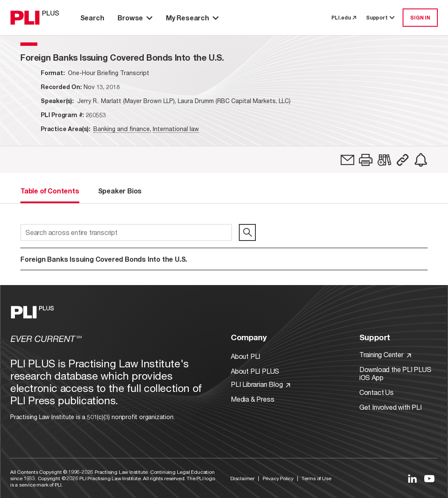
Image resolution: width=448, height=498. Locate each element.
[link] (347, 160)
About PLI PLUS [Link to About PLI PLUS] (255, 371)
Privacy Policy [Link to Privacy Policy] (278, 478)
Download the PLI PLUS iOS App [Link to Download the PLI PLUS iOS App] (395, 373)
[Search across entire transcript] (126, 232)
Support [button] (381, 18)
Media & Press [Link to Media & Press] (252, 399)
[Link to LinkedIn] (412, 478)
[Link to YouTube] (429, 478)
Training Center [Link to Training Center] (385, 354)
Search (92, 18)
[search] (247, 232)
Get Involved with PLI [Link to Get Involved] (391, 407)
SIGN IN (420, 18)
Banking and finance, (122, 129)
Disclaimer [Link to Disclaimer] (242, 478)
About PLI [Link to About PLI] (245, 356)
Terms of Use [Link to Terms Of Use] (316, 478)
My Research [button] (192, 18)
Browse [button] (135, 18)
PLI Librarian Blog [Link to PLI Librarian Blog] (260, 384)
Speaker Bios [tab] (120, 191)
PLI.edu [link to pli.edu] (344, 18)
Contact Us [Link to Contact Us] (377, 392)
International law (176, 129)
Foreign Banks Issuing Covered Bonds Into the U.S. (104, 259)
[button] (366, 160)
